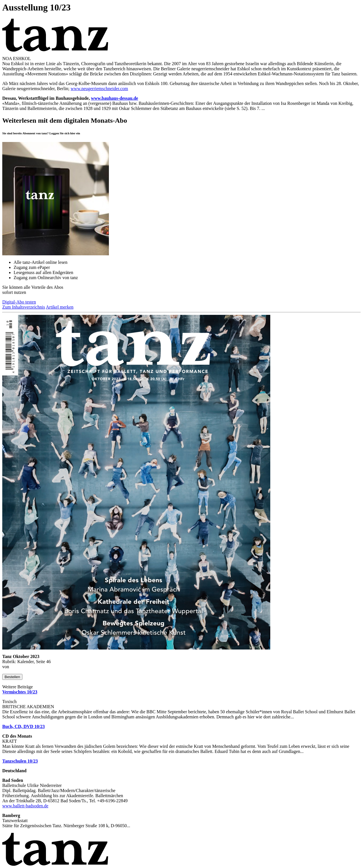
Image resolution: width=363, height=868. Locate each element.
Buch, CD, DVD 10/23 (24, 726)
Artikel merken (60, 307)
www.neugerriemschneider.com (99, 89)
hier (73, 133)
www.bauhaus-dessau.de (115, 98)
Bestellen (12, 677)
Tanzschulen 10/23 (20, 761)
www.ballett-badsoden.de (25, 806)
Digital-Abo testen (19, 302)
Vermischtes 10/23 (20, 692)
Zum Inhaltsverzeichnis (24, 307)
